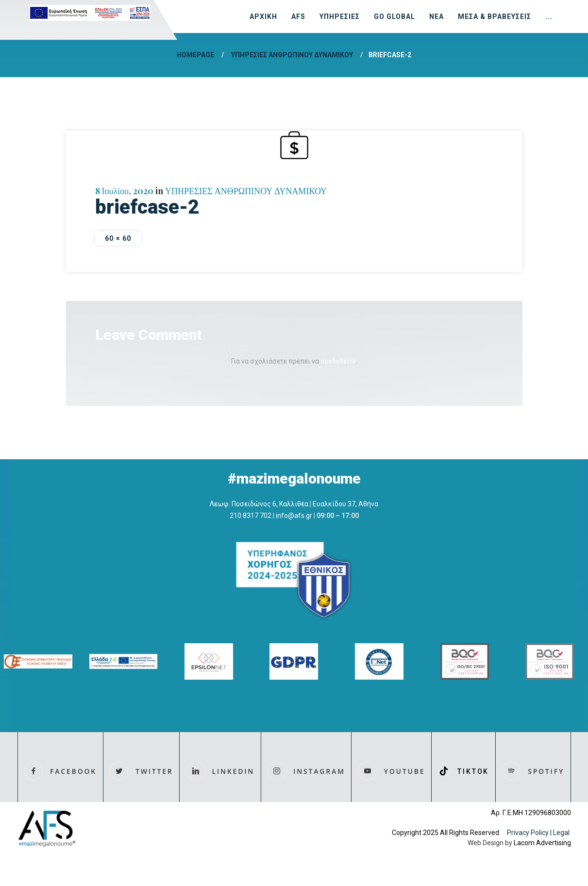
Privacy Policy (528, 833)
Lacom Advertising (542, 843)
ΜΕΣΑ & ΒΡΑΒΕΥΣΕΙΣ (495, 17)
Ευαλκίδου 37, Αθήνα (345, 504)
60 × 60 (118, 238)
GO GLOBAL (395, 17)
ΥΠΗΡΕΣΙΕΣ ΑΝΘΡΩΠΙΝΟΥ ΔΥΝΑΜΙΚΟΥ (292, 55)
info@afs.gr (294, 516)
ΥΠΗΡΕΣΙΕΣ (340, 17)
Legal (562, 833)
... (549, 17)
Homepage (195, 55)
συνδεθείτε (338, 361)
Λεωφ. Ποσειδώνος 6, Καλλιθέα (259, 504)
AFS (298, 17)
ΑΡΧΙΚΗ (263, 17)
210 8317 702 (251, 516)
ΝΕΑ (437, 17)
